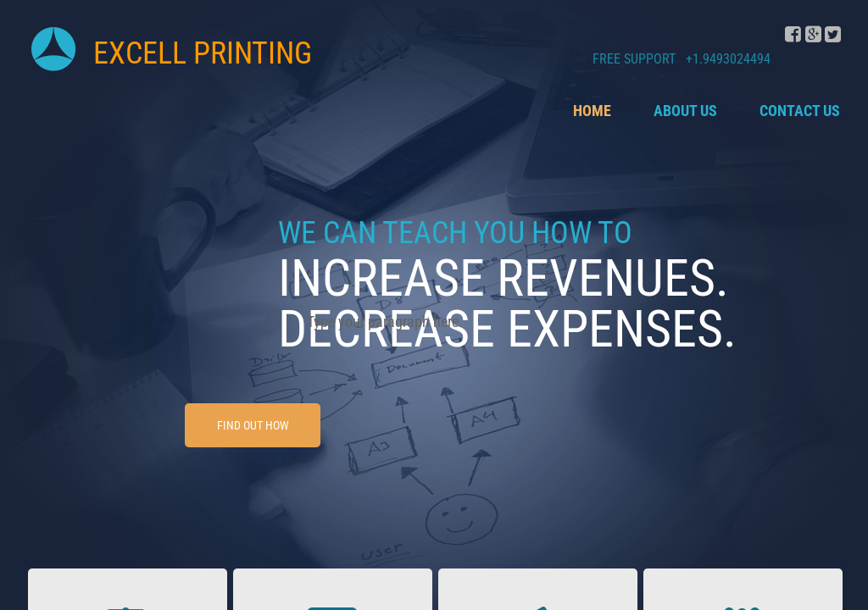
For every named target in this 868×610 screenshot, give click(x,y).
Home (592, 111)
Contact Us (800, 111)
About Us (685, 111)
